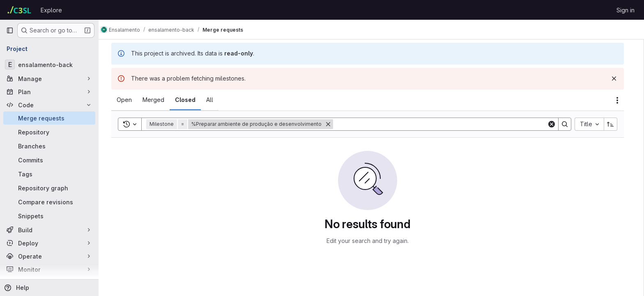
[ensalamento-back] (49, 65)
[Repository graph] (49, 188)
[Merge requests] (49, 118)
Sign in (626, 10)
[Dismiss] (618, 79)
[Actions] (621, 100)
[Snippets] (49, 216)
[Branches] (49, 146)
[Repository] (49, 132)
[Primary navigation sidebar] (10, 30)
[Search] (444, 124)
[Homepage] (19, 10)
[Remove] (332, 124)
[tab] (128, 100)
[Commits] (49, 160)
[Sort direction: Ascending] (614, 124)
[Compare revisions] (49, 202)
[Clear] (555, 124)
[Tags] (49, 174)
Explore (51, 10)
